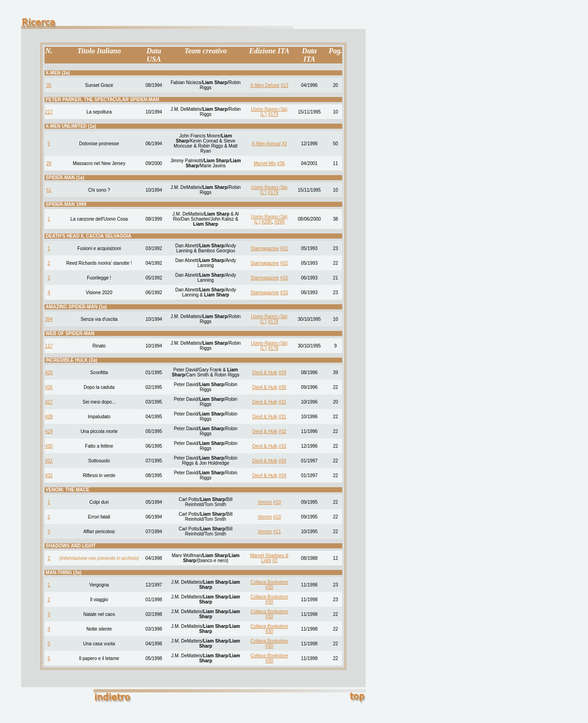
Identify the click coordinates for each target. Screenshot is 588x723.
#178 (273, 322)
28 (49, 163)
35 (49, 85)
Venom (265, 502)
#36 (281, 163)
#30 (282, 387)
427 (49, 402)
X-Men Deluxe (265, 85)
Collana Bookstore (269, 582)
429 (49, 431)
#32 (284, 248)
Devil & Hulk (265, 373)
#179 (273, 114)
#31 (282, 402)
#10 (277, 502)
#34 (282, 461)
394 (49, 319)
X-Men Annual (266, 144)
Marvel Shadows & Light (269, 558)
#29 (282, 373)
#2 (275, 561)
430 (49, 446)
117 (49, 346)
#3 (284, 144)
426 (49, 387)
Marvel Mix (265, 163)
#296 (279, 222)
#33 (284, 278)
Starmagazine (265, 248)
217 (49, 112)
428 (49, 417)
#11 (277, 532)
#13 (285, 85)
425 (49, 373)
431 (49, 461)
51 (49, 190)
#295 (267, 222)
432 (49, 475)
